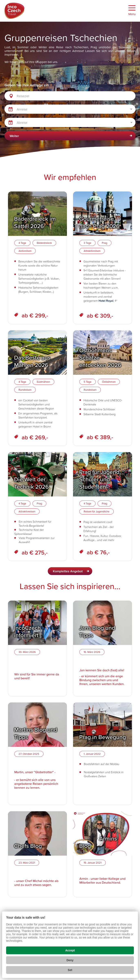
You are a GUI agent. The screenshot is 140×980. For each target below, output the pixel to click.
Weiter (14, 136)
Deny (70, 960)
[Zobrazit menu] (132, 11)
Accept (70, 950)
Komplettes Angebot (68, 571)
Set (70, 970)
